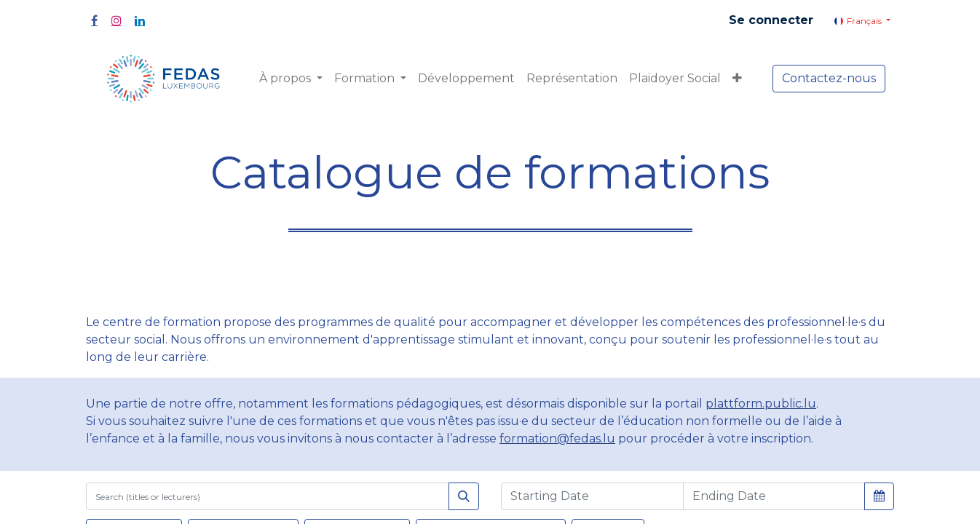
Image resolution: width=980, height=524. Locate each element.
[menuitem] (466, 79)
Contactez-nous (829, 78)
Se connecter (771, 20)
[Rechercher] (464, 496)
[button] (737, 79)
